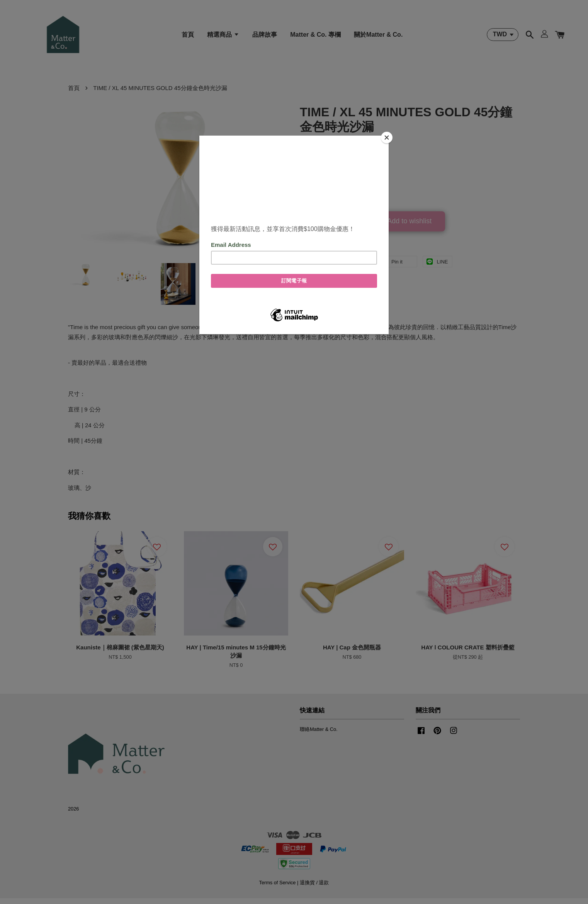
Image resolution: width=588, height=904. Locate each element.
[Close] (387, 138)
